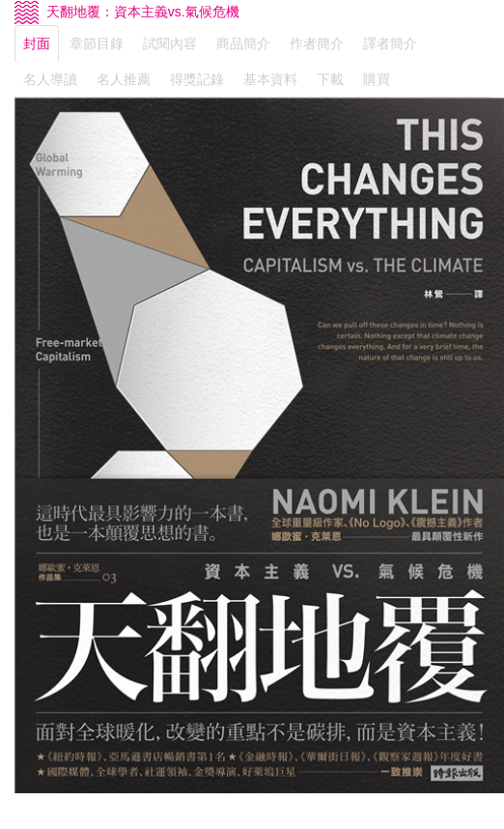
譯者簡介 (390, 43)
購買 (377, 79)
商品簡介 (243, 43)
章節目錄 (97, 43)
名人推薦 (124, 79)
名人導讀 (50, 79)
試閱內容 (170, 43)
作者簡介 (317, 43)
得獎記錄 (197, 79)
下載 (330, 79)
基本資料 (270, 79)
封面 (37, 43)
